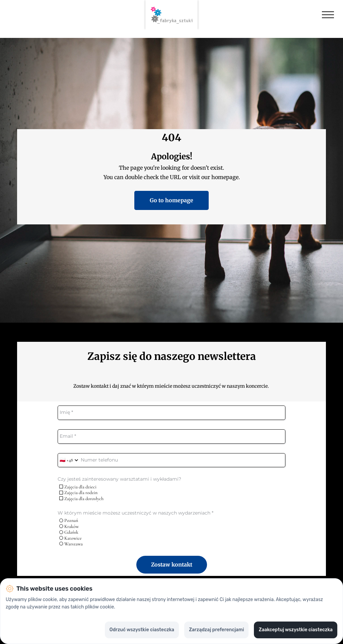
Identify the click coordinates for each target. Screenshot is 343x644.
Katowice (71, 538)
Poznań (69, 520)
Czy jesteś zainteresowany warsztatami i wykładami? (119, 479)
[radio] (61, 520)
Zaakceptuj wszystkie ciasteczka (296, 630)
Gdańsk (69, 532)
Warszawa (71, 544)
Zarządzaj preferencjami (216, 630)
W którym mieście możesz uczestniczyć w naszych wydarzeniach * (135, 513)
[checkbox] (61, 487)
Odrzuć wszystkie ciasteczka (142, 630)
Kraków (69, 526)
